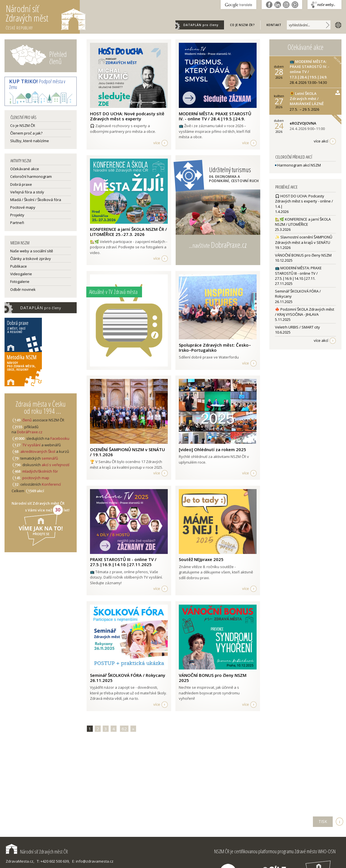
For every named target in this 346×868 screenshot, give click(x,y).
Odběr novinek (23, 289)
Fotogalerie (20, 281)
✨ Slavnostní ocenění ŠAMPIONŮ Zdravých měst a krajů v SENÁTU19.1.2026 (304, 242)
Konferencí (51, 484)
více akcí (321, 141)
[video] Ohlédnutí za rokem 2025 (212, 449)
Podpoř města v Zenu (37, 84)
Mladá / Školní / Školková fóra (36, 200)
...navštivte (218, 245)
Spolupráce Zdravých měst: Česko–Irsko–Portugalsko (215, 347)
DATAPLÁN (201, 25)
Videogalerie (21, 274)
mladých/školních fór (40, 471)
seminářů (49, 458)
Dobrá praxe (21, 184)
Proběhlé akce (286, 187)
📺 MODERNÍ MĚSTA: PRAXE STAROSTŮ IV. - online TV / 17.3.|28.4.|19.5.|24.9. (310, 69)
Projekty (17, 215)
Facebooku (60, 438)
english (337, 25)
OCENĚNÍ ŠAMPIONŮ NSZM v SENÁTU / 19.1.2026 (127, 452)
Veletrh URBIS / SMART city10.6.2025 (297, 330)
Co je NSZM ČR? (242, 25)
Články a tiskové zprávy (31, 259)
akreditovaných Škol (38, 451)
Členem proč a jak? (26, 133)
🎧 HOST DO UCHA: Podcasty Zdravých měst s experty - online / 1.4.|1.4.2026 (304, 204)
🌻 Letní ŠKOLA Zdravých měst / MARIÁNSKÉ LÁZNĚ (307, 99)
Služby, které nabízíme (30, 141)
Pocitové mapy (23, 207)
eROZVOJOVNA (303, 123)
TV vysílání (31, 445)
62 (124, 729)
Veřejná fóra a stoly (27, 192)
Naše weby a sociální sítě (32, 251)
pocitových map (36, 478)
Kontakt (274, 25)
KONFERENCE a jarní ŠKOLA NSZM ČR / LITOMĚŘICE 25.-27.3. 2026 (128, 232)
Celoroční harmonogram (31, 176)
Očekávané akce (25, 169)
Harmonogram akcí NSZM (298, 165)
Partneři (17, 223)
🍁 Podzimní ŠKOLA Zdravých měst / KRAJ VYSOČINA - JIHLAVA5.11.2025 (305, 314)
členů (27, 420)
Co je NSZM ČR (23, 125)
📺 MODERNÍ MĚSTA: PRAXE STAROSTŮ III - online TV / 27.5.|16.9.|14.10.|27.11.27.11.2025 (298, 276)
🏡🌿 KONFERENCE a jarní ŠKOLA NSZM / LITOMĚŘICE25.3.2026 (303, 224)
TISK (323, 821)
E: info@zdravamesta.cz (93, 861)
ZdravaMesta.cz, (20, 861)
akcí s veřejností (55, 465)
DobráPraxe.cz (30, 432)
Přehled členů (58, 58)
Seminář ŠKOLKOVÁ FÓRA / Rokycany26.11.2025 (298, 296)
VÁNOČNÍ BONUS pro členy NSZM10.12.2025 (303, 258)
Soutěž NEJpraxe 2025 (201, 559)
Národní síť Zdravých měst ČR (37, 852)
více (157, 143)
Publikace (19, 266)
